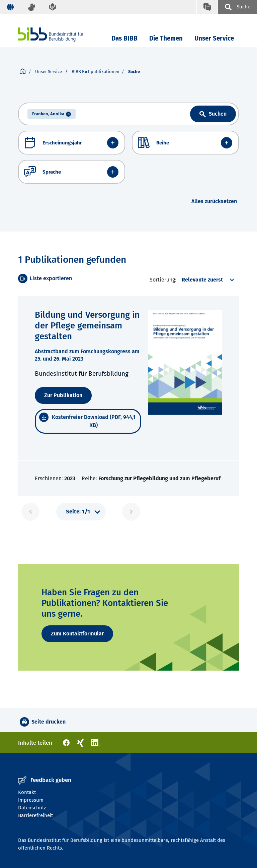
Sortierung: (163, 280)
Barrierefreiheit (35, 815)
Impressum (31, 800)
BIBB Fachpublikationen (96, 72)
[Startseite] (23, 72)
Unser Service (214, 38)
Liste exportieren (51, 278)
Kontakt (27, 792)
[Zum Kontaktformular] (77, 634)
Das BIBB (124, 38)
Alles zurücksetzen (214, 201)
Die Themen (166, 38)
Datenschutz (32, 808)
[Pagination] (81, 512)
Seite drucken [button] (49, 722)
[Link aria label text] (213, 114)
